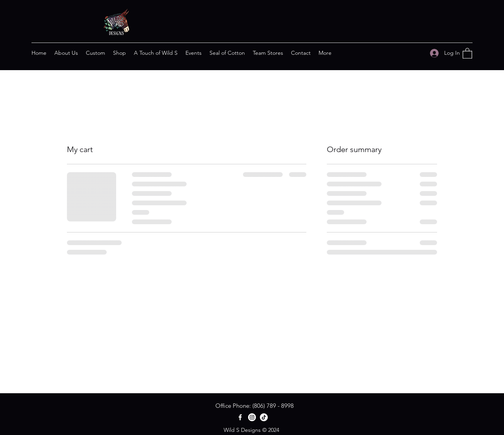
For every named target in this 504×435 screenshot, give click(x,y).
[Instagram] (252, 417)
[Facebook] (240, 417)
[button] (467, 53)
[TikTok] (264, 417)
